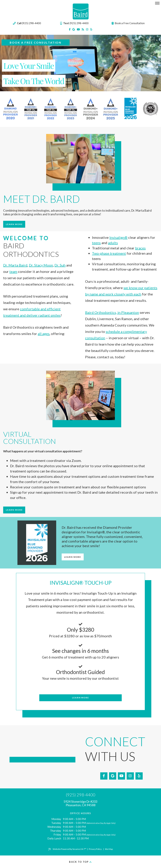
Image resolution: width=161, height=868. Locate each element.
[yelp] (91, 29)
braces (140, 248)
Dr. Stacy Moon (41, 265)
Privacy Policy (95, 849)
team (13, 271)
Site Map (109, 849)
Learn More (14, 224)
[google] (74, 29)
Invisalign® (118, 237)
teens (96, 243)
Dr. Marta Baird (15, 265)
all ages (44, 334)
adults (113, 243)
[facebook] (70, 29)
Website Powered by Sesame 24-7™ (67, 849)
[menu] (157, 3)
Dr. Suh (60, 265)
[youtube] (78, 29)
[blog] (83, 29)
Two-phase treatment (109, 253)
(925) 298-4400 (74, 23)
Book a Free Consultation (128, 23)
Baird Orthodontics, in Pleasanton (112, 312)
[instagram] (87, 29)
